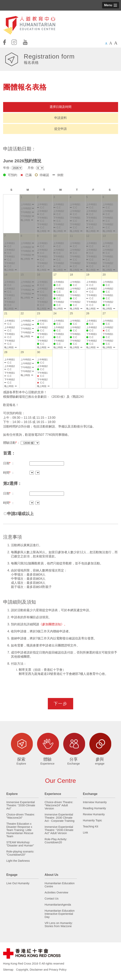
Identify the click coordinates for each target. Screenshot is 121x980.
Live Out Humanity (18, 883)
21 (6, 313)
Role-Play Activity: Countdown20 (56, 841)
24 (55, 313)
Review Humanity (94, 814)
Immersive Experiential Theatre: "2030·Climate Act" (21, 805)
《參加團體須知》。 (53, 624)
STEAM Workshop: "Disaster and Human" (20, 844)
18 (71, 275)
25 (71, 313)
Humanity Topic (93, 820)
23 (39, 313)
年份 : (13, 168)
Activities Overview (56, 892)
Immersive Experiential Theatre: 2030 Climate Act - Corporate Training (60, 818)
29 (22, 352)
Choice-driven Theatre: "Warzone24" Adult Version (59, 805)
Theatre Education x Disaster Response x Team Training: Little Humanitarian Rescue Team (20, 830)
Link (85, 833)
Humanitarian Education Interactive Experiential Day (60, 914)
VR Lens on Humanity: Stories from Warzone (59, 925)
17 (55, 275)
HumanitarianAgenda (58, 905)
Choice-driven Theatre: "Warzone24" (20, 816)
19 (88, 275)
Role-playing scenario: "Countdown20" (20, 853)
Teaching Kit (91, 826)
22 (22, 313)
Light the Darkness (18, 861)
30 (39, 352)
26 (88, 313)
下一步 (60, 704)
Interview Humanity (95, 802)
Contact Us (52, 899)
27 (104, 313)
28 (6, 352)
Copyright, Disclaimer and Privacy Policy (41, 970)
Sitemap (8, 970)
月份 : (36, 168)
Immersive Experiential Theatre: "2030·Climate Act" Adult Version (59, 830)
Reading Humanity (94, 808)
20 (104, 275)
